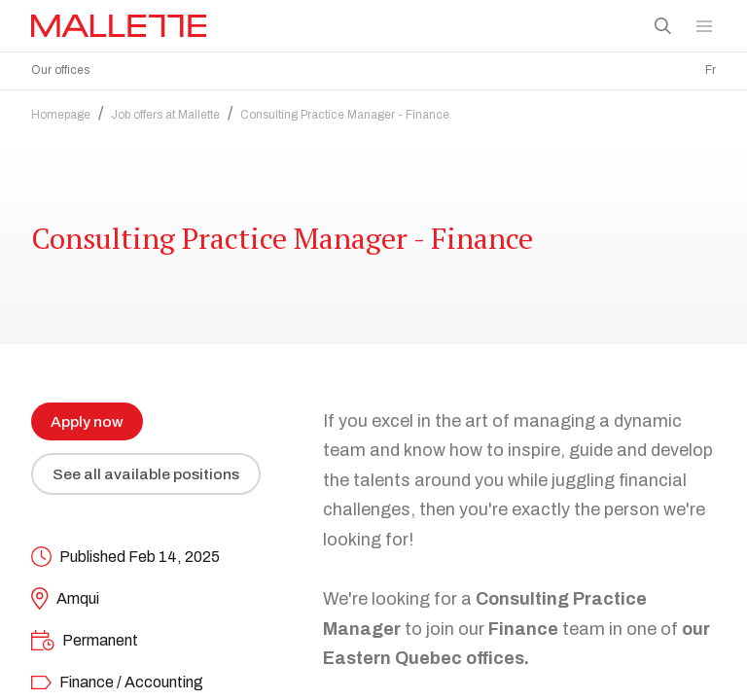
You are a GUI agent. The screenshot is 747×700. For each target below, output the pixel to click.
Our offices (60, 70)
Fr (711, 70)
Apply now (87, 417)
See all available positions (147, 469)
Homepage (61, 110)
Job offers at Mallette (165, 110)
